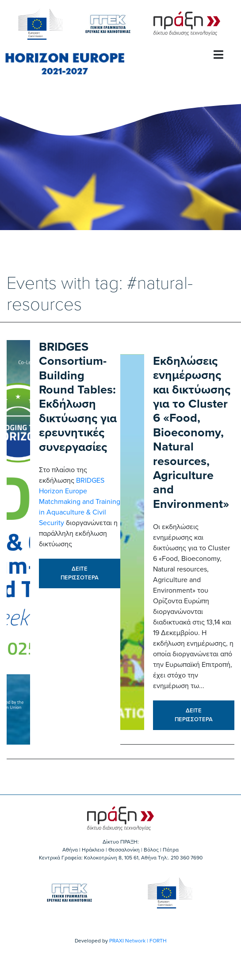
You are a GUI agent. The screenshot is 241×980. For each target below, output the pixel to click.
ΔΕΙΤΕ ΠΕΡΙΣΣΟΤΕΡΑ (80, 573)
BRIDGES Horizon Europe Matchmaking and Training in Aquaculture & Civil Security (80, 502)
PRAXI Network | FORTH (138, 941)
